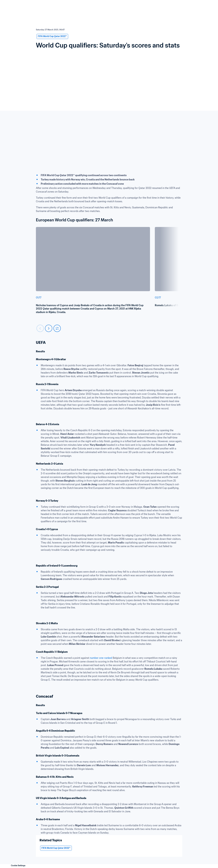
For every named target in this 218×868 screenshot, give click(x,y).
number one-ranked (101, 658)
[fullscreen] (57, 328)
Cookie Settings (18, 865)
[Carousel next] (49, 328)
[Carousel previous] (40, 328)
